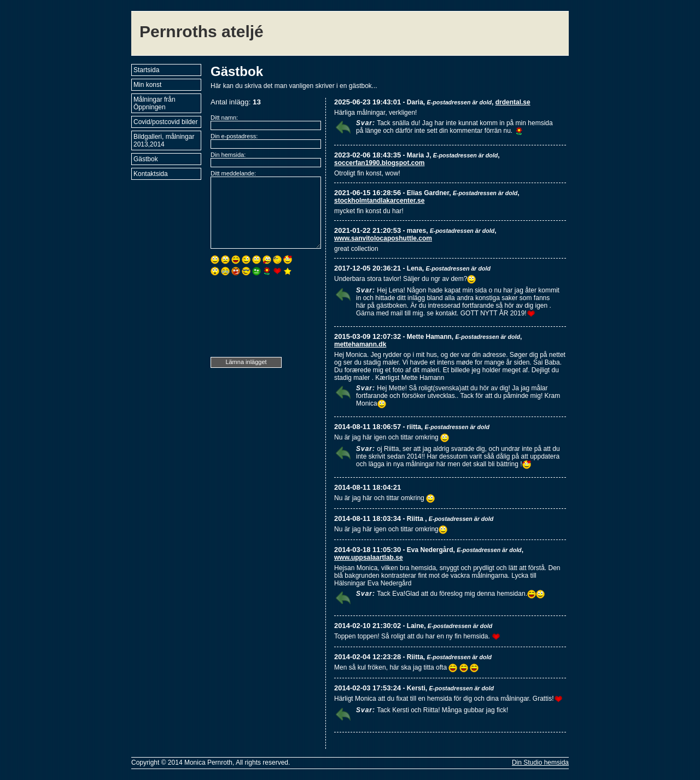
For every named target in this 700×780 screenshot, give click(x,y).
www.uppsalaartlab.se (369, 558)
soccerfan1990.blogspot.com (379, 163)
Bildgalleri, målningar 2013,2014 (164, 140)
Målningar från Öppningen (154, 103)
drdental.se (513, 102)
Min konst (147, 85)
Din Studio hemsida (540, 763)
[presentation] (255, 318)
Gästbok (146, 159)
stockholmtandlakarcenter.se (379, 201)
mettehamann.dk (360, 344)
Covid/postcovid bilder (165, 122)
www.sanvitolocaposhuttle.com (383, 238)
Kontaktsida (151, 174)
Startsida (146, 70)
